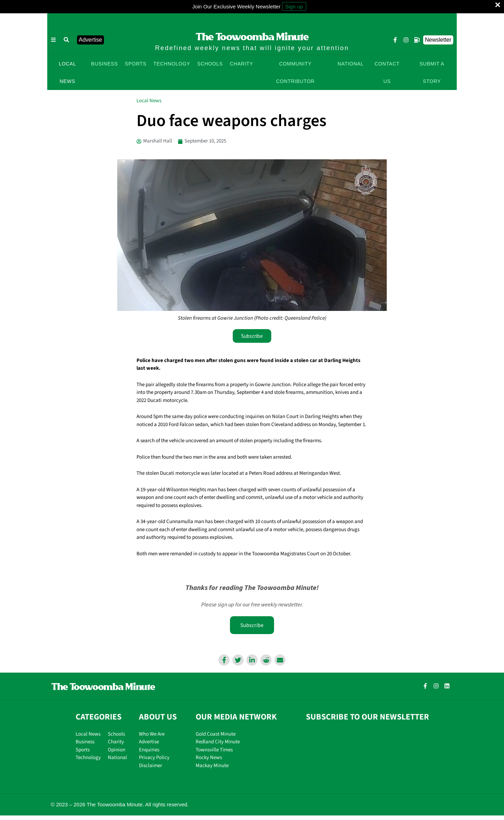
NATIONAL (351, 64)
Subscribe (252, 625)
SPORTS (136, 64)
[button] (66, 40)
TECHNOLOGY (172, 64)
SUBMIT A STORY (432, 72)
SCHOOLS (210, 64)
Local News (149, 101)
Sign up (294, 6)
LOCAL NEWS (67, 72)
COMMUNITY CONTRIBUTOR (295, 72)
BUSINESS (104, 64)
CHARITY (241, 64)
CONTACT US (387, 72)
